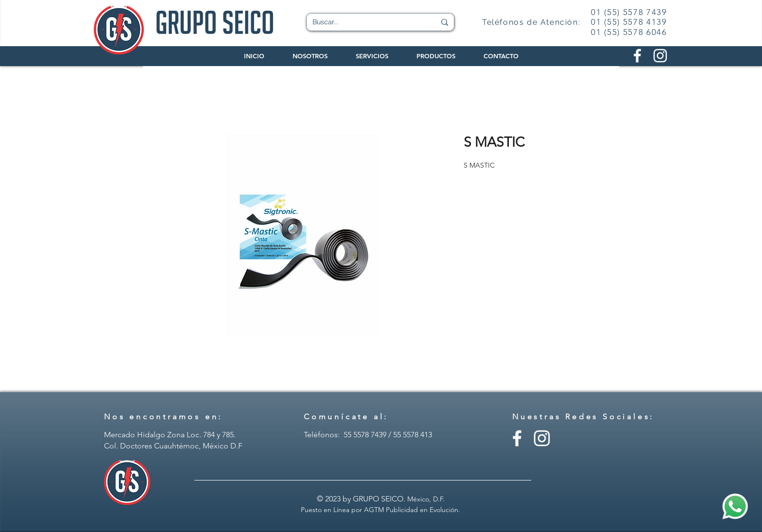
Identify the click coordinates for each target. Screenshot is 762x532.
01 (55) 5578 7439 (629, 12)
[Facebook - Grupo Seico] (517, 438)
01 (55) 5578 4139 (629, 22)
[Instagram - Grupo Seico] (542, 438)
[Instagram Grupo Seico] (660, 56)
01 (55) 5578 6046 (629, 32)
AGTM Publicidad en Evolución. (412, 510)
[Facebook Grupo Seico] (637, 56)
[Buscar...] (367, 22)
